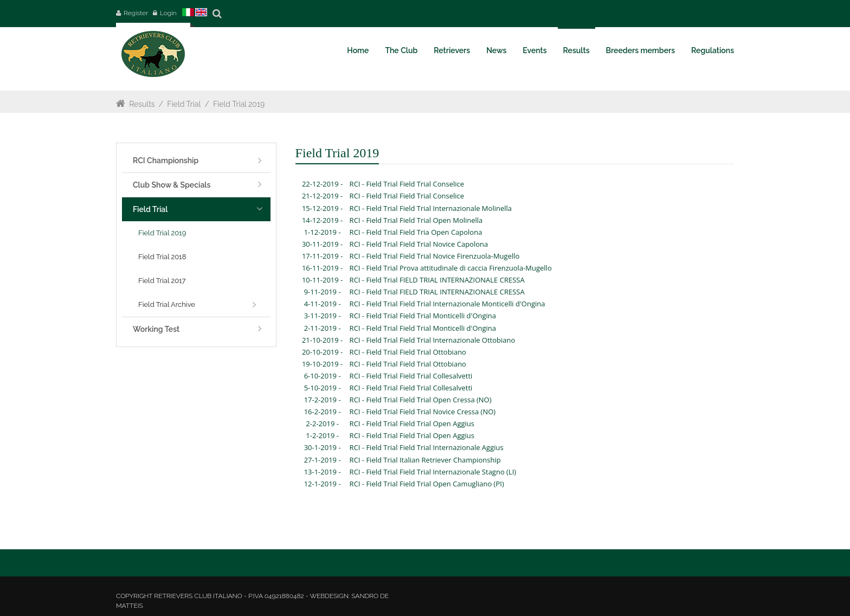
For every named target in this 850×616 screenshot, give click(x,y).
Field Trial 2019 (239, 104)
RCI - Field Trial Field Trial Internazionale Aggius (427, 447)
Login (168, 13)
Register (136, 13)
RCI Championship (166, 161)
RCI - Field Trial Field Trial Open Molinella (416, 220)
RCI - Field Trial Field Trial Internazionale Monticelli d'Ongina (447, 304)
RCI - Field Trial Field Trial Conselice (407, 184)
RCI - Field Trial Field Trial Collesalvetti (411, 376)
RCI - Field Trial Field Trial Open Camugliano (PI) (427, 484)
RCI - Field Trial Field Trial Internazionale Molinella (431, 208)
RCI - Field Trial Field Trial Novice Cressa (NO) (423, 412)
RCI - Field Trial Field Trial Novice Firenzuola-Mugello (435, 256)
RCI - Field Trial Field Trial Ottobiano (408, 352)
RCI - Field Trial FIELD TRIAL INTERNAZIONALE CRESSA (437, 280)
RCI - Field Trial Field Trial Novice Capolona (419, 244)
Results (142, 104)
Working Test (156, 329)
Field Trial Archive (167, 304)
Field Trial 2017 (162, 281)
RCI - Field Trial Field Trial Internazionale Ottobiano (433, 340)
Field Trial (184, 104)
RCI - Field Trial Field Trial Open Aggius (412, 424)
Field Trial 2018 (162, 257)
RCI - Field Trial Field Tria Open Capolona (416, 232)
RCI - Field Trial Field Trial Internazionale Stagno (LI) (433, 472)
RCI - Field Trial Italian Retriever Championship (425, 460)
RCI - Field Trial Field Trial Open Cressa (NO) (421, 400)
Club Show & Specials (172, 185)
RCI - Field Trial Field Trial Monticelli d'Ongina (423, 316)
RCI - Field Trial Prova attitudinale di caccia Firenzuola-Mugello (451, 268)
